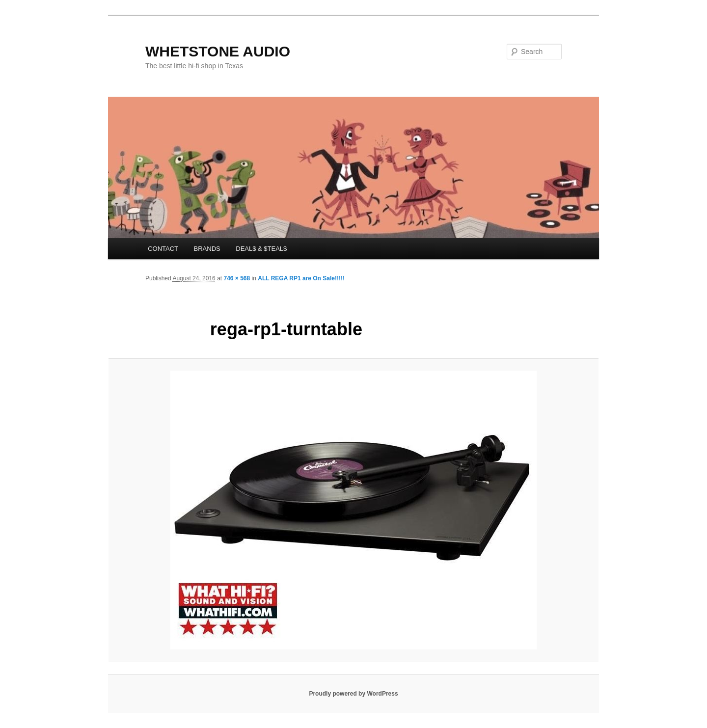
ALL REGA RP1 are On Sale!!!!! (301, 278)
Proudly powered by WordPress (353, 694)
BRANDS (207, 249)
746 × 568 (237, 278)
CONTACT (163, 249)
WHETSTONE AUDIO (218, 51)
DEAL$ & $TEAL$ (261, 249)
